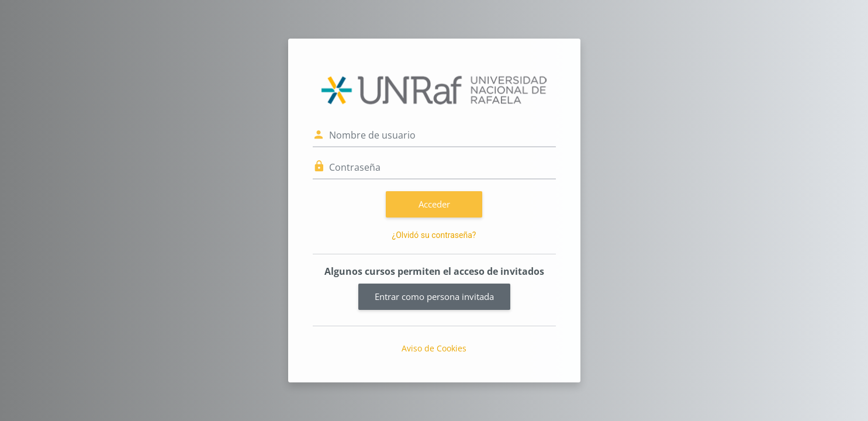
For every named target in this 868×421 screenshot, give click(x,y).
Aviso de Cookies (434, 348)
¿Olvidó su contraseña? (434, 235)
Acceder (434, 204)
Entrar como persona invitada (434, 296)
